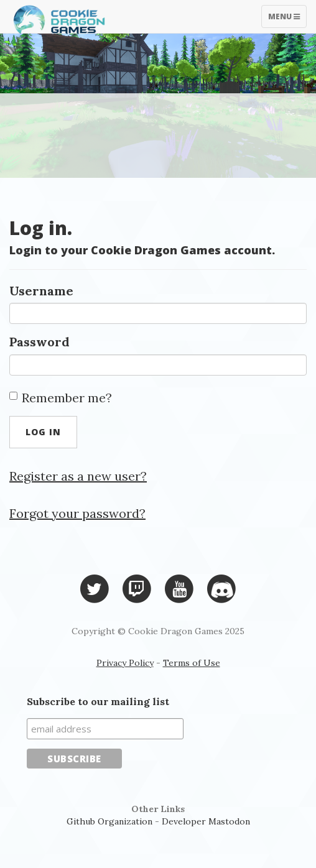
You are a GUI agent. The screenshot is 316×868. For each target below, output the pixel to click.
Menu (287, 19)
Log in (43, 432)
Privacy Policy (125, 663)
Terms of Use (192, 663)
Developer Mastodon (206, 821)
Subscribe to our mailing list (98, 701)
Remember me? (61, 398)
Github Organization (109, 821)
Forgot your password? (77, 513)
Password (39, 342)
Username (41, 291)
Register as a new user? (78, 476)
